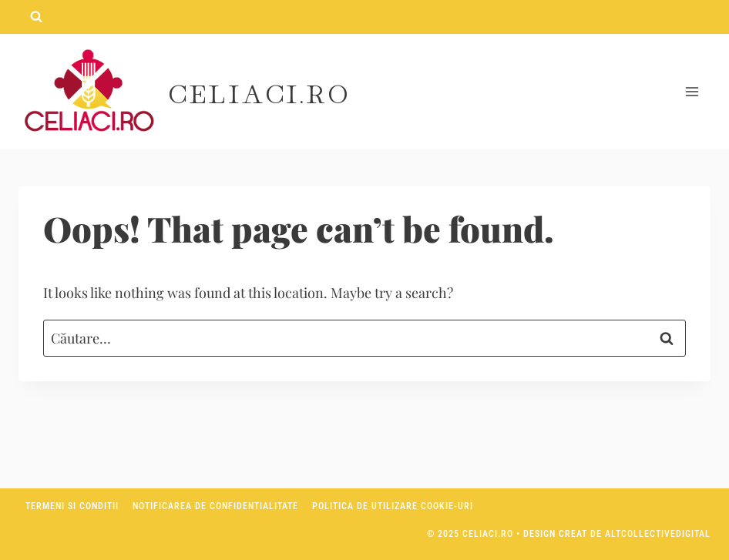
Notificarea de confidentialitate (215, 506)
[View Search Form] (36, 17)
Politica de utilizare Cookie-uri (393, 506)
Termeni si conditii (72, 506)
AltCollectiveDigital (658, 534)
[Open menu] (692, 92)
